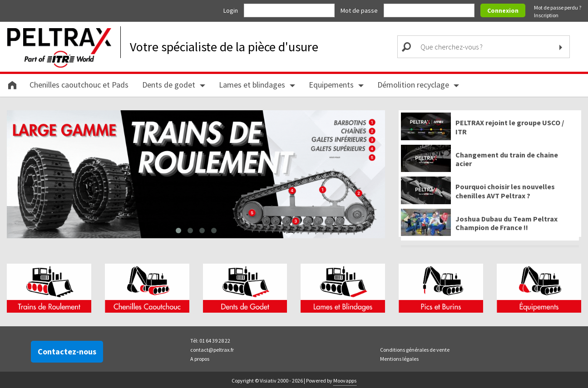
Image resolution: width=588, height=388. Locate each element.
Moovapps (345, 379)
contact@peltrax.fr (212, 348)
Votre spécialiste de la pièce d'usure (224, 47)
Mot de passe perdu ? (558, 7)
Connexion (503, 10)
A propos (200, 357)
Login (231, 10)
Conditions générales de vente (415, 348)
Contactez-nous (67, 350)
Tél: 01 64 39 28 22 (210, 339)
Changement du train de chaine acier (507, 159)
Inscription (546, 15)
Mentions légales (399, 357)
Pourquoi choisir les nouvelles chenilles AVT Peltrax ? (505, 191)
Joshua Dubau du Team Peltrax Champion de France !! (506, 223)
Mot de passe (360, 10)
